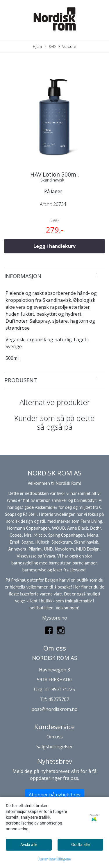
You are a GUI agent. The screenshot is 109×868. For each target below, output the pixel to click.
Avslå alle (29, 845)
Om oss (55, 737)
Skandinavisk (52, 180)
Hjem (37, 46)
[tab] (54, 276)
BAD (50, 47)
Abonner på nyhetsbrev (55, 795)
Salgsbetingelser (55, 747)
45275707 (59, 699)
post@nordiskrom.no (54, 709)
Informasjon (23, 276)
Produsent (21, 380)
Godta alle (80, 845)
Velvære (67, 47)
